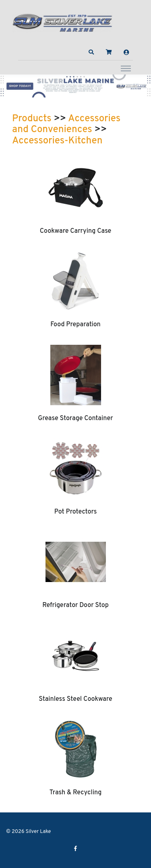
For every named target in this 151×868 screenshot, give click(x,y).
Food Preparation (75, 325)
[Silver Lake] (62, 22)
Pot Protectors (76, 512)
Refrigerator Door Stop (75, 605)
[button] (91, 52)
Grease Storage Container (75, 418)
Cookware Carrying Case (76, 231)
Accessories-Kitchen (57, 141)
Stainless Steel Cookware (75, 699)
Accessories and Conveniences (66, 124)
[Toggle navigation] (126, 68)
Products (32, 119)
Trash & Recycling (76, 793)
